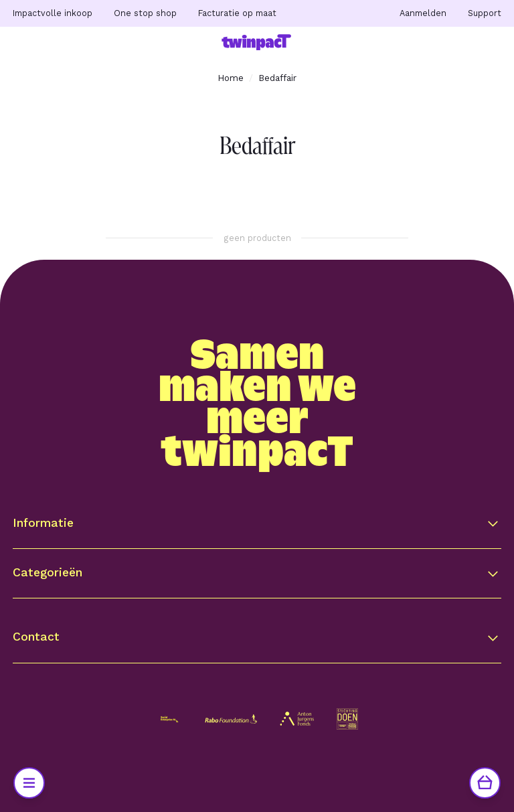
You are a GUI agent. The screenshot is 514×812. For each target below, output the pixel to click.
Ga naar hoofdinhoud (75, 28)
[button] (257, 523)
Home (231, 78)
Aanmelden (423, 13)
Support (485, 13)
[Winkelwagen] (485, 783)
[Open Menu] (29, 783)
